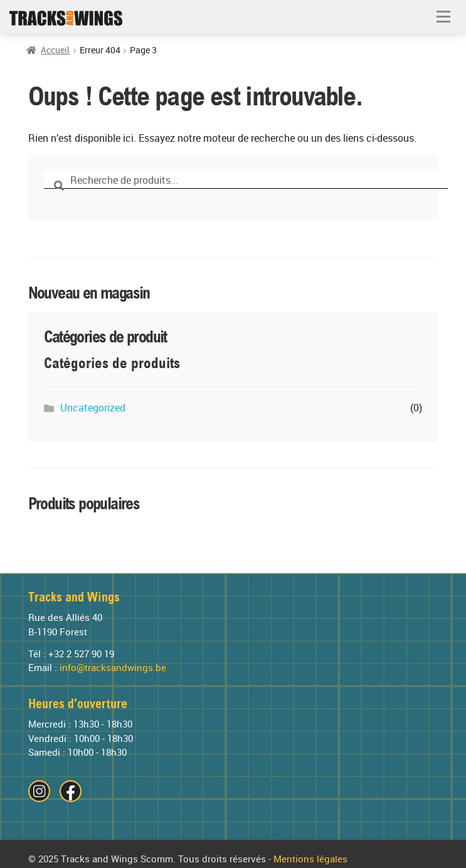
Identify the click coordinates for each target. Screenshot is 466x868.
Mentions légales (310, 859)
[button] (443, 18)
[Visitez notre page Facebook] (71, 791)
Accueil (55, 50)
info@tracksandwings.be (113, 668)
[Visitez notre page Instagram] (39, 791)
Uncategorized (93, 408)
